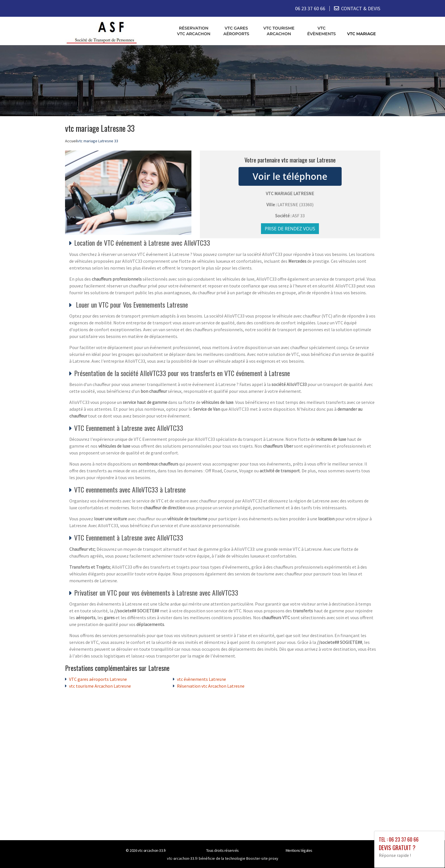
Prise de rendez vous (290, 229)
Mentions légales (299, 850)
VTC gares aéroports (236, 31)
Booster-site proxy (262, 858)
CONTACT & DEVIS (361, 8)
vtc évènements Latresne (201, 679)
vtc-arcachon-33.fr (152, 850)
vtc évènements (322, 31)
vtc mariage (361, 34)
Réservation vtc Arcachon (194, 31)
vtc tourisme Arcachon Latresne (100, 686)
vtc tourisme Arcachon (279, 31)
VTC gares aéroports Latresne (98, 679)
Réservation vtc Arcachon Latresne (211, 686)
